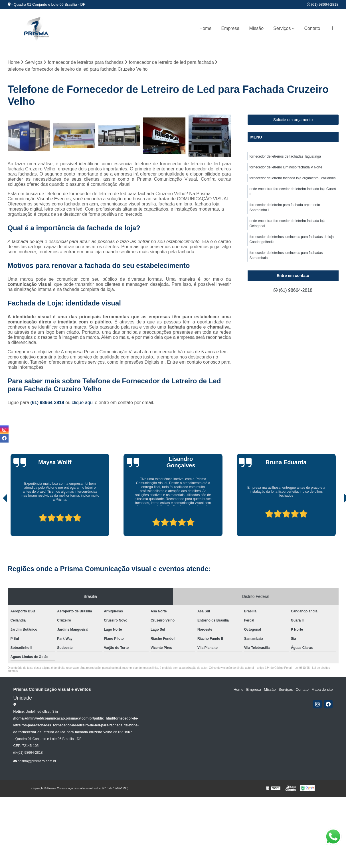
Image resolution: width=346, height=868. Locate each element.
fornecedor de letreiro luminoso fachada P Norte (286, 168)
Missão (256, 28)
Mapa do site (322, 689)
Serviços (282, 28)
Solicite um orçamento (293, 120)
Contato (312, 28)
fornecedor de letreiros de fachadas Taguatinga (285, 157)
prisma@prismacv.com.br (35, 761)
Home (206, 28)
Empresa (230, 28)
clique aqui (83, 403)
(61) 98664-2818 (323, 4)
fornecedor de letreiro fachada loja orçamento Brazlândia (293, 178)
